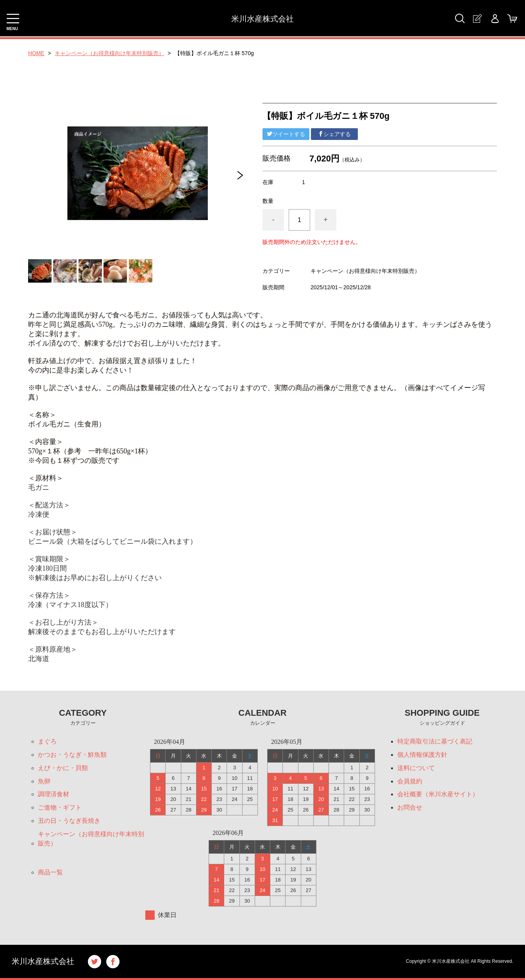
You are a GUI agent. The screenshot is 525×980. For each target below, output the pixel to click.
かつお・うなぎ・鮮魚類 (72, 755)
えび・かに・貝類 (63, 768)
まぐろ (47, 741)
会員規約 (410, 781)
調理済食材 (54, 795)
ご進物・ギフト (60, 808)
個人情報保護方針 (422, 755)
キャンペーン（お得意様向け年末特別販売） (110, 53)
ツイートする (286, 134)
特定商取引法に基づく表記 (435, 741)
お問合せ (410, 808)
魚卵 (44, 781)
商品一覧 (50, 873)
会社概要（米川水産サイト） (438, 795)
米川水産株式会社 (262, 19)
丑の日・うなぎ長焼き (69, 821)
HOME (36, 53)
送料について (416, 768)
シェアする (334, 134)
